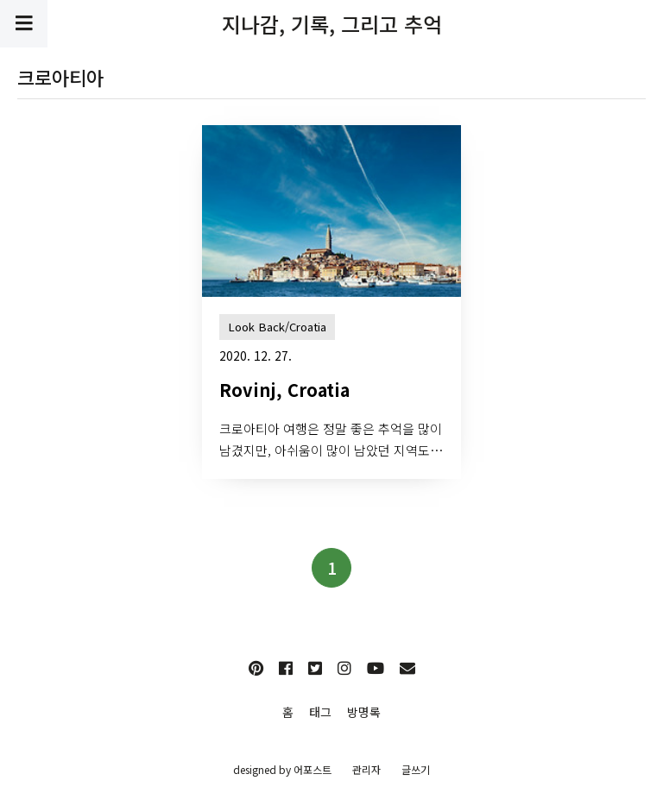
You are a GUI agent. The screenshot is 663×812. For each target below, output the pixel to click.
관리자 (366, 769)
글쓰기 (416, 769)
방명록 (364, 712)
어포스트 (313, 769)
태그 (320, 712)
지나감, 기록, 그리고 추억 (332, 24)
